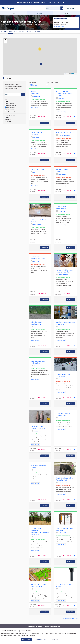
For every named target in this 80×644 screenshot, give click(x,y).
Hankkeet (8, 119)
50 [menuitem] (47, 84)
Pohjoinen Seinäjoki (10, 111)
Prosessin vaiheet (59, 26)
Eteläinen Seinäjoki (10, 105)
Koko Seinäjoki (9, 103)
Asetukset (55, 639)
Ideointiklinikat (20, 31)
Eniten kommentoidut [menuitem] (33, 85)
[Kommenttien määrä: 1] (49, 117)
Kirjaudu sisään (70, 8)
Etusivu (14, 13)
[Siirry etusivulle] (9, 8)
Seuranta (38, 31)
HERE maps (74, 74)
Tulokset (8, 121)
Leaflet (67, 74)
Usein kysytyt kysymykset (53, 627)
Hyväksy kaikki (26, 639)
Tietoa (66, 13)
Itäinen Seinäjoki (10, 107)
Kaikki (7, 101)
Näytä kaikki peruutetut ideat (70, 619)
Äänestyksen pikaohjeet (35, 627)
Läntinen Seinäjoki (10, 109)
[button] (41, 64)
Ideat (11, 31)
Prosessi (4, 31)
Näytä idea (46, 123)
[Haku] (13, 95)
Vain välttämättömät (41, 639)
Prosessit (40, 13)
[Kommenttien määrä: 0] (75, 117)
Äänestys (30, 31)
